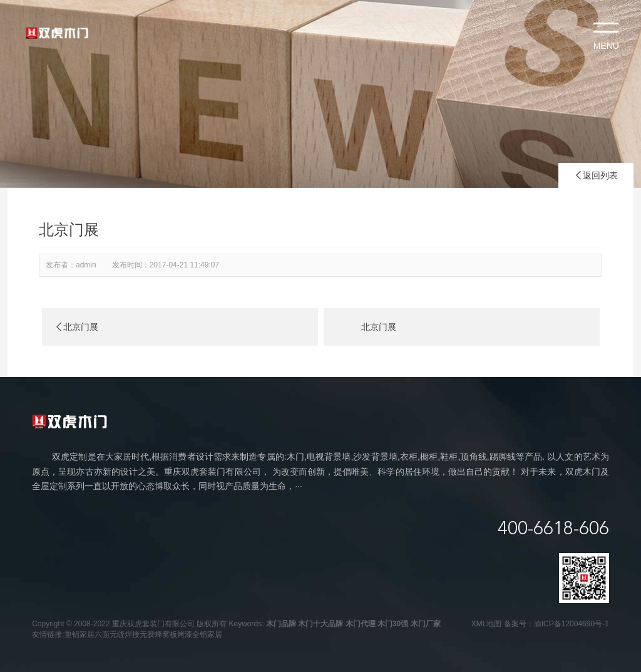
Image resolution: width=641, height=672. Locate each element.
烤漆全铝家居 (200, 634)
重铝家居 (79, 634)
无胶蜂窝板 (158, 634)
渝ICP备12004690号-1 (572, 624)
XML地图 (487, 624)
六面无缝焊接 (117, 634)
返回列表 (596, 175)
